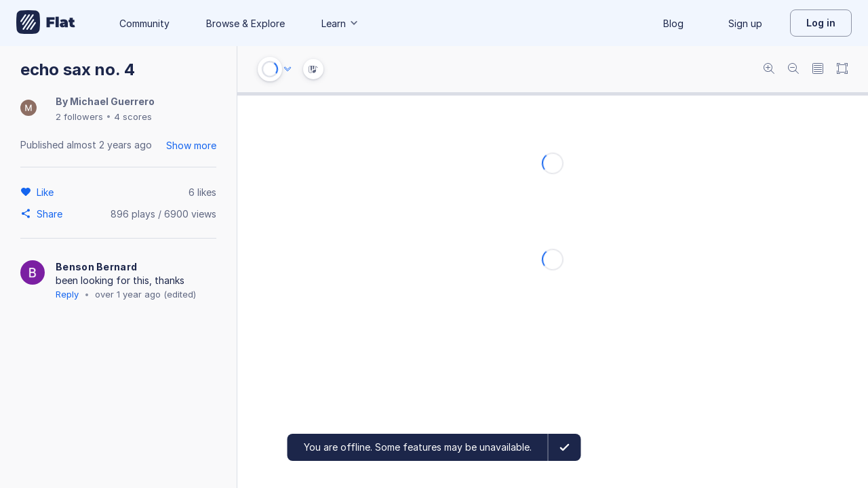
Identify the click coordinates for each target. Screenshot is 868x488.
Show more (191, 145)
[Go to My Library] (46, 23)
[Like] (47, 192)
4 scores (133, 117)
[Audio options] (288, 69)
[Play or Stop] (270, 69)
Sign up (745, 23)
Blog (673, 23)
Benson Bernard (96, 267)
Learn (340, 23)
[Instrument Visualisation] (313, 69)
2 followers (79, 117)
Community (144, 23)
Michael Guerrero (112, 101)
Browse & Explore (245, 23)
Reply (67, 294)
